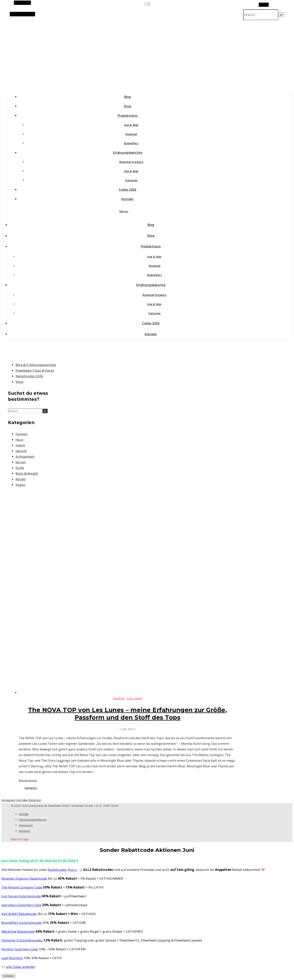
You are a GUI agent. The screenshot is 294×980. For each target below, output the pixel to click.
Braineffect (131, 143)
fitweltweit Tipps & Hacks (35, 370)
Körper (21, 479)
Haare (20, 445)
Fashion (21, 434)
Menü (124, 212)
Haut (19, 440)
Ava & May (131, 125)
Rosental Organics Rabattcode (24, 878)
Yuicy (72, 870)
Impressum (26, 825)
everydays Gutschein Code (21, 905)
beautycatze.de (81, 52)
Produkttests (128, 116)
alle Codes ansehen (21, 967)
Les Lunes (135, 698)
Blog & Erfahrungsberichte (36, 365)
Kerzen (21, 462)
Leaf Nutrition (12, 958)
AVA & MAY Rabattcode (19, 914)
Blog (128, 97)
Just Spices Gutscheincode (21, 896)
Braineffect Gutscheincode (21, 923)
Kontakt (127, 199)
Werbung (24, 831)
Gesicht (21, 451)
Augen (20, 485)
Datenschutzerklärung (32, 820)
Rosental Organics (131, 162)
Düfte (20, 468)
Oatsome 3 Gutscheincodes (22, 940)
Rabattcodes (57, 870)
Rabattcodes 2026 (29, 376)
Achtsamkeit (25, 456)
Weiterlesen (28, 780)
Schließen (9, 976)
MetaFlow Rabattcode (18, 931)
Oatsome (131, 180)
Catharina (31, 788)
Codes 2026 (127, 190)
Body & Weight (27, 473)
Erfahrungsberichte (127, 153)
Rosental (131, 134)
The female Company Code (22, 887)
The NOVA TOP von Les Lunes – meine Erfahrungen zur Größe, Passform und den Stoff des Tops (128, 714)
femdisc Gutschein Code (20, 949)
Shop (127, 106)
